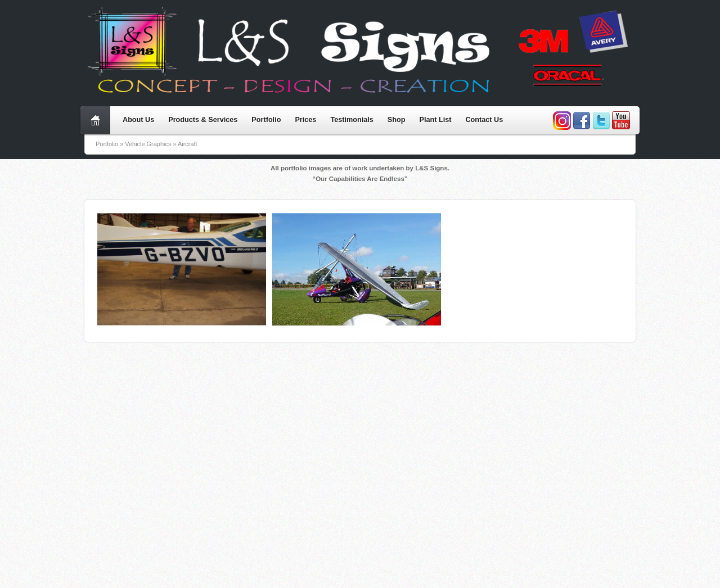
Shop (397, 120)
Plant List (435, 120)
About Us (138, 120)
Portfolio (266, 120)
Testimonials (352, 120)
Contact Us (484, 120)
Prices (305, 120)
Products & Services (203, 120)
